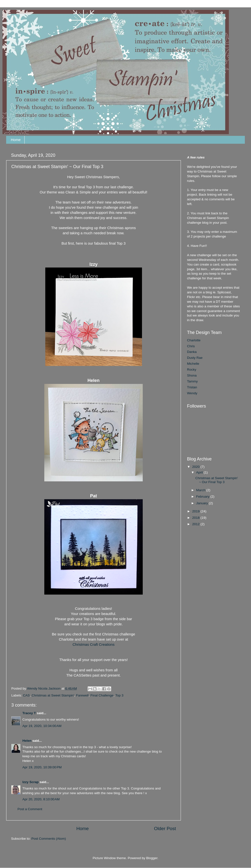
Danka (192, 352)
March (201, 490)
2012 (196, 524)
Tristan (192, 387)
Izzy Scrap (31, 782)
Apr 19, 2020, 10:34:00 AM (42, 726)
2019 (196, 511)
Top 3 (119, 695)
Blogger (152, 858)
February (203, 497)
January (203, 503)
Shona (192, 375)
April (200, 472)
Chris (191, 346)
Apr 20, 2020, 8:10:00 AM (41, 799)
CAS (26, 695)
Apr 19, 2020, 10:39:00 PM (42, 767)
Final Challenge (102, 695)
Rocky (192, 370)
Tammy (192, 381)
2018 (196, 518)
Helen (27, 741)
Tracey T (29, 713)
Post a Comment (30, 809)
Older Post (165, 829)
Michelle (193, 364)
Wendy (192, 393)
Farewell (82, 695)
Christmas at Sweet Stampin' (53, 695)
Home (16, 140)
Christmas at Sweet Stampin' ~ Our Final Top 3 (217, 480)
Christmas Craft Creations (94, 645)
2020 (196, 467)
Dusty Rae (195, 358)
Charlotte (194, 340)
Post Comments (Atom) (49, 839)
